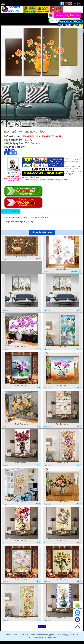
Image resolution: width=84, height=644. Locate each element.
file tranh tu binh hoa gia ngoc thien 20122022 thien (62, 269)
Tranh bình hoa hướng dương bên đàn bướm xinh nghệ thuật (62, 579)
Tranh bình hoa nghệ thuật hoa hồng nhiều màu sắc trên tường (62, 501)
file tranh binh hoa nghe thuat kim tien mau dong (22, 256)
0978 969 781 (77, 606)
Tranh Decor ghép (52, 136)
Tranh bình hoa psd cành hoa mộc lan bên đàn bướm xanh (22, 618)
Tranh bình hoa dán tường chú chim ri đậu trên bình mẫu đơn (22, 540)
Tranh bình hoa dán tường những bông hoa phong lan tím (62, 463)
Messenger (78, 620)
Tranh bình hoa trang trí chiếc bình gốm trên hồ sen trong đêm (62, 347)
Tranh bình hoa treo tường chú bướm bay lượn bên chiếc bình (62, 424)
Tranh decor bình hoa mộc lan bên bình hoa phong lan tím (22, 579)
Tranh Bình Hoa (31, 136)
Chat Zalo (78, 613)
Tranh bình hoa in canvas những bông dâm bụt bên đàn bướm (22, 463)
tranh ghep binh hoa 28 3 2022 (22, 308)
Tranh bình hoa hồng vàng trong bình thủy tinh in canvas (22, 424)
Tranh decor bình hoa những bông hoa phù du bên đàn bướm (62, 540)
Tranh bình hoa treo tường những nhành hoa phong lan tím (62, 385)
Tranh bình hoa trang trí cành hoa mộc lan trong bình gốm (62, 618)
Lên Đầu (77, 627)
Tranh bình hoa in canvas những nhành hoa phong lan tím (22, 347)
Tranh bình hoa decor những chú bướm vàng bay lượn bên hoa (22, 501)
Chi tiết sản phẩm (11, 211)
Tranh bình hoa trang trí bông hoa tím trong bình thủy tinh (22, 385)
